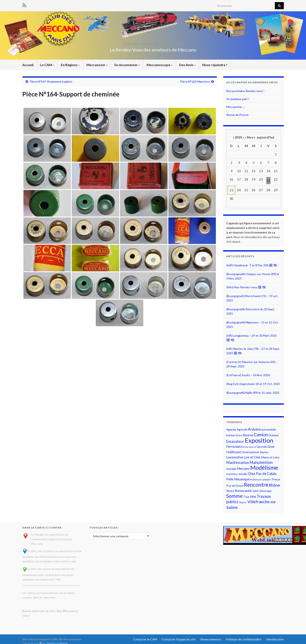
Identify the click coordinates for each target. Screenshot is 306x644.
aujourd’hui (265, 137)
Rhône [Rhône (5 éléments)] (274, 485)
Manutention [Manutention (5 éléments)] (261, 462)
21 (268, 180)
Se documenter (127, 65)
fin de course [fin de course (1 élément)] (249, 447)
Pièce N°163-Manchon (195, 81)
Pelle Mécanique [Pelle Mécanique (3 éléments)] (238, 479)
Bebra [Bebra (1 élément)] (239, 435)
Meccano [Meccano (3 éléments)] (243, 468)
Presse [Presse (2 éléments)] (276, 479)
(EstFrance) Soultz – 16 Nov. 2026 (248, 375)
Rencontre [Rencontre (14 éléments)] (256, 485)
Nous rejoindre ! (215, 65)
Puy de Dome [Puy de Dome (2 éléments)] (235, 486)
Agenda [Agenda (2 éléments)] (231, 430)
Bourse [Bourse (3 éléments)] (248, 435)
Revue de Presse (237, 115)
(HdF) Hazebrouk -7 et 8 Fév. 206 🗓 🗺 (252, 265)
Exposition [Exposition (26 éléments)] (259, 440)
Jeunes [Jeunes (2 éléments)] (264, 452)
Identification (275, 639)
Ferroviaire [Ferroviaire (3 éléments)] (234, 446)
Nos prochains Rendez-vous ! (245, 91)
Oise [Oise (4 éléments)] (252, 474)
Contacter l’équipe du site (179, 639)
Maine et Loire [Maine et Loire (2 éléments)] (270, 457)
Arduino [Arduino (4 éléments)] (254, 429)
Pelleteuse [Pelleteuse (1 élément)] (256, 479)
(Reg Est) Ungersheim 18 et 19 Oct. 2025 (253, 384)
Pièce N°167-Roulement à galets (51, 81)
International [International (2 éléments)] (251, 452)
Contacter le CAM (145, 639)
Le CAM (47, 65)
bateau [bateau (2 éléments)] (231, 435)
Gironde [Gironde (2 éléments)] (262, 447)
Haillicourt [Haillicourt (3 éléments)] (234, 452)
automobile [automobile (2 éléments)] (269, 430)
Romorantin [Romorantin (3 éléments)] (243, 491)
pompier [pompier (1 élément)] (267, 479)
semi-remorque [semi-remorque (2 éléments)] (262, 491)
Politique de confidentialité (244, 639)
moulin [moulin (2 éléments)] (243, 474)
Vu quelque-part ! (238, 99)
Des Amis (187, 65)
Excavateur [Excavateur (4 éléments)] (235, 441)
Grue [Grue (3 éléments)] (271, 446)
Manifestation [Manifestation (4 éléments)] (238, 462)
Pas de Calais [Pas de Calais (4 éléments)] (266, 474)
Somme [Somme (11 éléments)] (234, 496)
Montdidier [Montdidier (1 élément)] (232, 474)
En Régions (70, 65)
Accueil (28, 65)
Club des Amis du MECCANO (153, 43)
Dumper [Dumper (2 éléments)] (274, 435)
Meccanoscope (160, 65)
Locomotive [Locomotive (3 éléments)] (235, 457)
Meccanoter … (236, 107)
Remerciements (211, 639)
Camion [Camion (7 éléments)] (261, 435)
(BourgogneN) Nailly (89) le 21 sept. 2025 (253, 393)
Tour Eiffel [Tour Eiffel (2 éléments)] (250, 497)
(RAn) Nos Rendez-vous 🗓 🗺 (246, 287)
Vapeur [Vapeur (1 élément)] (243, 502)
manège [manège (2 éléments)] (231, 469)
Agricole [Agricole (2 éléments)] (242, 430)
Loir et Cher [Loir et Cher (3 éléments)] (252, 457)
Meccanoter (97, 65)
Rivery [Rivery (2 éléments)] (230, 491)
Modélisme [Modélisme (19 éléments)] (264, 468)
